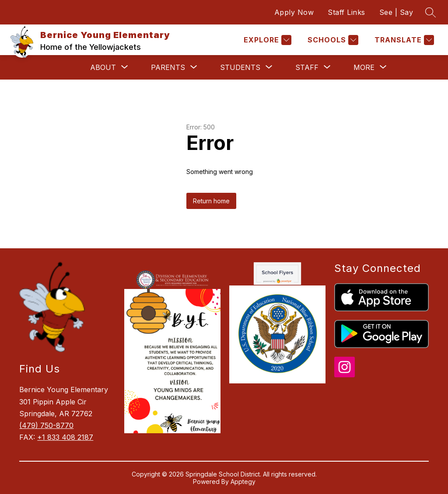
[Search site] (430, 12)
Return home (211, 201)
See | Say (396, 12)
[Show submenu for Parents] (168, 67)
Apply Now (294, 12)
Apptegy (243, 482)
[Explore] (266, 40)
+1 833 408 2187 (65, 437)
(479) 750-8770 (46, 425)
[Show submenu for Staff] (307, 67)
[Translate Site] (403, 40)
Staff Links (346, 12)
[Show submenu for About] (103, 67)
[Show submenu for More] (364, 67)
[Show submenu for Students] (240, 67)
